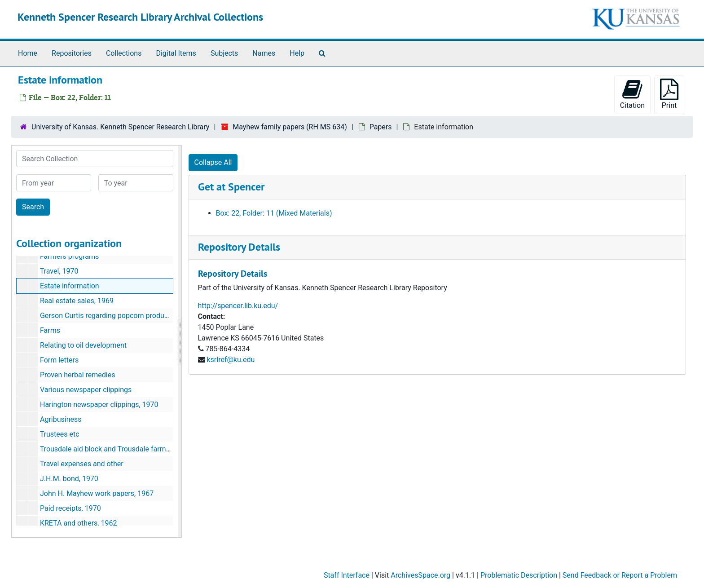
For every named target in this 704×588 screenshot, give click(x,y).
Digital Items (176, 53)
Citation (632, 94)
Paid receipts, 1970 (70, 508)
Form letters (59, 360)
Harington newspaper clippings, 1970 (99, 405)
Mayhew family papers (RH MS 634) (290, 127)
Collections (124, 53)
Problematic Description (519, 575)
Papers (381, 127)
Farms (50, 330)
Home (28, 53)
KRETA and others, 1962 (78, 523)
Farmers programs (69, 256)
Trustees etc (60, 434)
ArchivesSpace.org (420, 575)
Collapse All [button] (213, 162)
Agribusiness (61, 419)
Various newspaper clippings (86, 390)
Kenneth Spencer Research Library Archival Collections (140, 17)
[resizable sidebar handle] (180, 341)
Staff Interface (347, 575)
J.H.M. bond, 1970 (69, 479)
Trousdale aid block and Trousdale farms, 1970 (114, 449)
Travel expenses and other (82, 464)
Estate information (70, 286)
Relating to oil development (83, 345)
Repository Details (239, 247)
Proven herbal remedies (78, 375)
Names (264, 53)
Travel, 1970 (59, 271)
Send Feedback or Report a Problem (620, 575)
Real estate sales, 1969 (77, 301)
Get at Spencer (231, 187)
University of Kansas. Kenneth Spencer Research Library (120, 127)
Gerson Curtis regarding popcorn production (110, 316)
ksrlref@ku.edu (231, 360)
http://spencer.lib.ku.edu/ (238, 306)
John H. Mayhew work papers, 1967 (97, 493)
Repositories (72, 53)
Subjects (224, 53)
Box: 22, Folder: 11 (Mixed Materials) (274, 213)
